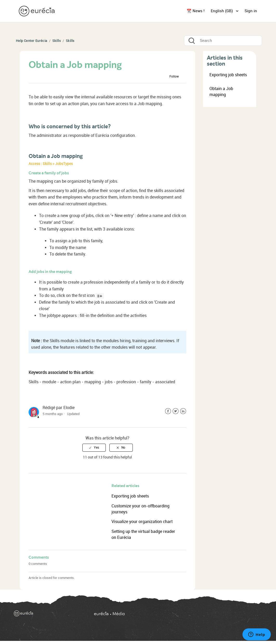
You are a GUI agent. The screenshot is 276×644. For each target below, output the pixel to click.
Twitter (176, 411)
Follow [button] (174, 76)
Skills (57, 41)
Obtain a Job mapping (221, 92)
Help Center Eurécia (32, 41)
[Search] (223, 41)
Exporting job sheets (130, 496)
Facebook (168, 411)
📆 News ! (196, 11)
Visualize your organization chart (142, 522)
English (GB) (222, 11)
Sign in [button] (251, 11)
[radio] (94, 448)
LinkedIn (183, 411)
